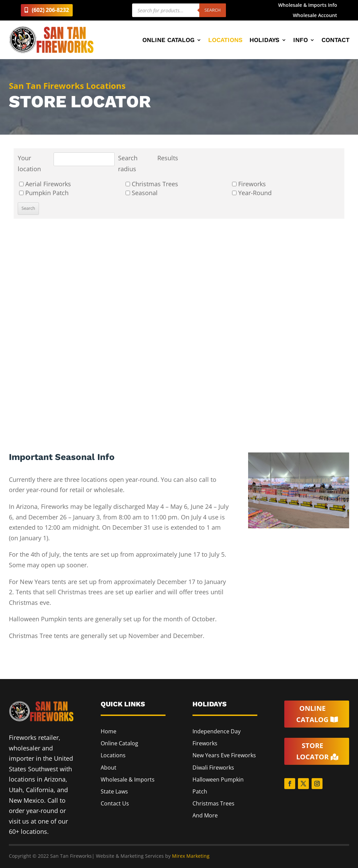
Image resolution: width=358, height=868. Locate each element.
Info (300, 40)
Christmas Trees (152, 184)
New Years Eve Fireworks (224, 755)
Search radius (128, 163)
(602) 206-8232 (50, 10)
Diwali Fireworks (213, 768)
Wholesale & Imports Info (308, 5)
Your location (29, 163)
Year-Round (252, 193)
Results (168, 158)
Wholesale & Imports (128, 779)
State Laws (114, 791)
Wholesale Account (315, 16)
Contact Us (115, 803)
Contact (335, 40)
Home (109, 731)
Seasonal (142, 193)
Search (213, 10)
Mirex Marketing (191, 856)
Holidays (264, 40)
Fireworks (249, 184)
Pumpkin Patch (44, 193)
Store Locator (312, 752)
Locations (225, 40)
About (109, 768)
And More (205, 815)
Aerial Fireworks (45, 184)
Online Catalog (168, 40)
